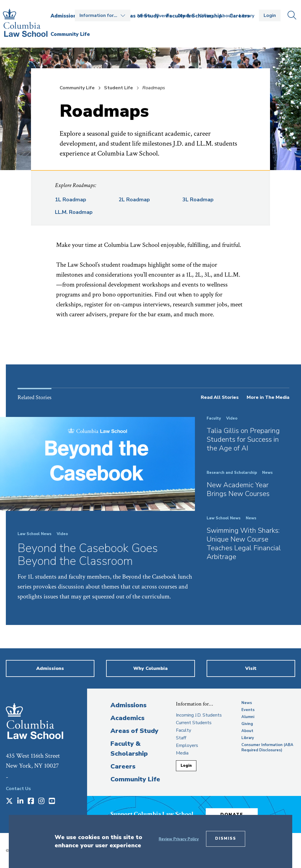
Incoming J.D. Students (199, 715)
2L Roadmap (134, 200)
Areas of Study (134, 731)
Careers (123, 766)
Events (164, 16)
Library (247, 16)
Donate (233, 814)
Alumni (186, 16)
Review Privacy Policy (179, 839)
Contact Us (18, 789)
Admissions (128, 705)
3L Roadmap (198, 200)
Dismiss (226, 839)
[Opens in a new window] (9, 801)
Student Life (119, 88)
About (226, 16)
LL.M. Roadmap (74, 212)
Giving (206, 16)
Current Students (194, 723)
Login (270, 15)
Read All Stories (220, 397)
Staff (181, 738)
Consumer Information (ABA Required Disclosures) (267, 748)
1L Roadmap (71, 200)
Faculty (184, 730)
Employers (187, 745)
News (144, 16)
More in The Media (268, 397)
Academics (127, 718)
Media (182, 753)
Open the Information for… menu (103, 15)
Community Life (77, 88)
